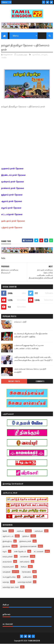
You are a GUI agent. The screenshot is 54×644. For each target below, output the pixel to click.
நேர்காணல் (26, 572)
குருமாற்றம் (7, 562)
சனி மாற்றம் (25, 562)
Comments (40, 381)
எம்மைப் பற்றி (20, 322)
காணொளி (24, 557)
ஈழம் (5, 551)
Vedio (4, 58)
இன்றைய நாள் (25, 541)
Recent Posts (14, 381)
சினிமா (24, 567)
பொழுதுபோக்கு (9, 577)
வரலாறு (6, 582)
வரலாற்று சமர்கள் (25, 582)
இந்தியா (26, 536)
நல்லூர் (44, 55)
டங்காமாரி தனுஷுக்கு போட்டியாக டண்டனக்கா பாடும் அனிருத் (29, 347)
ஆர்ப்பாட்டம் (8, 536)
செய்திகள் (7, 572)
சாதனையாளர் (8, 567)
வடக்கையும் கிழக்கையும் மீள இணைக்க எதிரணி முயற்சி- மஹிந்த (31, 335)
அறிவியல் (39, 531)
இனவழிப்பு (7, 541)
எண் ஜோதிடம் (20, 551)
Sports (5, 531)
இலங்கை (6, 546)
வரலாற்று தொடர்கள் (11, 587)
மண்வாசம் (27, 577)
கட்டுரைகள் (39, 551)
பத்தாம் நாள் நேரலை (12, 227)
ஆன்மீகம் (36, 55)
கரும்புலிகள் (8, 557)
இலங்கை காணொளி (28, 546)
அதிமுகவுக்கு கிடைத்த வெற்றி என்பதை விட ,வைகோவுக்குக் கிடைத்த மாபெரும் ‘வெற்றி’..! (33, 359)
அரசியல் (20, 531)
